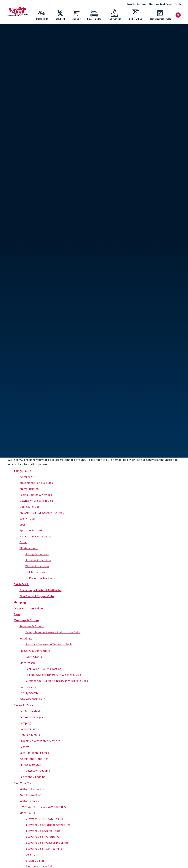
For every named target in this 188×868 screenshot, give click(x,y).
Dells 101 (31, 855)
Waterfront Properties (34, 759)
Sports (178, 4)
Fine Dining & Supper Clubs (37, 596)
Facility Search (29, 693)
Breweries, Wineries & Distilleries (41, 590)
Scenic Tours (28, 519)
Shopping (76, 15)
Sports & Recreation (32, 530)
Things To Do (42, 15)
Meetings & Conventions (35, 651)
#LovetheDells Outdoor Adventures (48, 825)
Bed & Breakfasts (30, 711)
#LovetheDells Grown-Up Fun (44, 819)
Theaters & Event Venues (35, 536)
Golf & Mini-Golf (30, 507)
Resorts (24, 747)
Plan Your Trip (114, 15)
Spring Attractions (37, 554)
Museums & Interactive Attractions (42, 513)
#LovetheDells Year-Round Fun (45, 849)
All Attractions (29, 548)
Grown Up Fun (35, 861)
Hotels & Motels (30, 735)
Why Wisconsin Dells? (33, 699)
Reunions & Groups (32, 626)
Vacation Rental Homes (34, 753)
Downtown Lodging (38, 771)
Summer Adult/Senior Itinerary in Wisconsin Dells (57, 681)
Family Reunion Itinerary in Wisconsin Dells (53, 632)
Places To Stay (94, 15)
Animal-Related (29, 489)
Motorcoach (27, 663)
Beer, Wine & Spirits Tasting (43, 669)
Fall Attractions (35, 572)
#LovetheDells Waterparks (42, 837)
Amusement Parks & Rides (36, 483)
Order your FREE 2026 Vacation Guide (43, 807)
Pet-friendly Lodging (32, 777)
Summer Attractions (38, 560)
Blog (151, 4)
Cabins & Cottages (31, 717)
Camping (25, 723)
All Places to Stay (30, 765)
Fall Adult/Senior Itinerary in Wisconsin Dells (53, 675)
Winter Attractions (37, 566)
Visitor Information (32, 789)
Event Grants (34, 657)
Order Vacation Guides (137, 4)
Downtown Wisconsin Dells (37, 501)
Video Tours (27, 813)
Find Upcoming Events (160, 15)
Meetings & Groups (164, 4)
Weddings (26, 638)
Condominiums (29, 729)
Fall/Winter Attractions (40, 578)
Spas (23, 525)
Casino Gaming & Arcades (36, 495)
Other (23, 542)
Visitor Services (29, 801)
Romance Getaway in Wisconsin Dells (49, 644)
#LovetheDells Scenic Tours (43, 831)
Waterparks (27, 477)
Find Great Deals (135, 15)
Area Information (30, 795)
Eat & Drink (60, 15)
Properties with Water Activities (40, 741)
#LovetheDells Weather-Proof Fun (47, 843)
